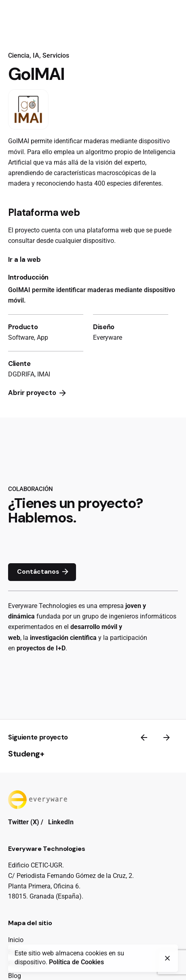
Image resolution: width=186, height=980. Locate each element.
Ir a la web (24, 260)
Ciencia (19, 56)
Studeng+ (26, 754)
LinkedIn (61, 822)
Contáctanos (44, 572)
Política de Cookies (76, 962)
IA (36, 56)
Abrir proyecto (38, 393)
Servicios (56, 56)
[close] (167, 958)
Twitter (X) (24, 822)
